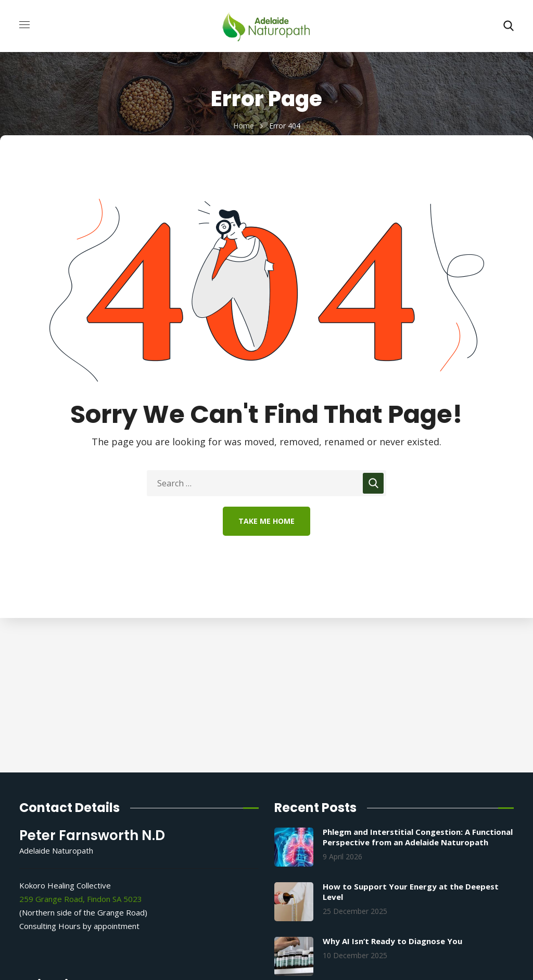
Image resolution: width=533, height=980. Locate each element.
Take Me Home (266, 521)
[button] (509, 26)
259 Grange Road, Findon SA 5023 (81, 899)
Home (244, 126)
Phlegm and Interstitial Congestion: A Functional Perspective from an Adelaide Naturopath (418, 837)
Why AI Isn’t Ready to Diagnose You (392, 941)
